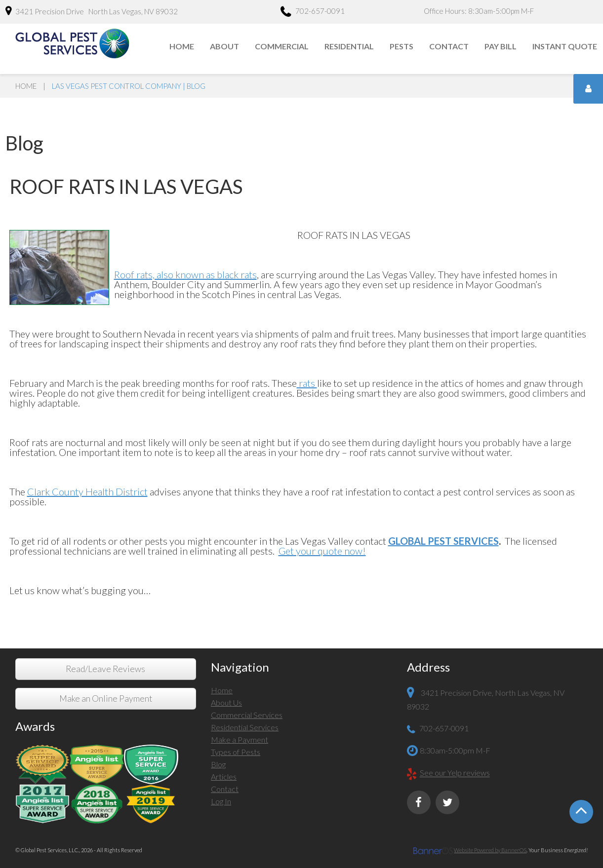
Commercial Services (247, 715)
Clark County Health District (87, 491)
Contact (449, 46)
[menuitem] (182, 46)
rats (307, 383)
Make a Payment (240, 739)
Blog (218, 764)
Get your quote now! (322, 551)
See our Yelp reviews (455, 773)
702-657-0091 (313, 12)
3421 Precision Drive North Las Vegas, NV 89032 (92, 11)
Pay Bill (501, 46)
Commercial (282, 46)
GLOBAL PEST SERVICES (443, 541)
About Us (226, 702)
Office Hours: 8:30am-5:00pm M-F (479, 11)
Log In (221, 801)
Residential (349, 46)
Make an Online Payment (106, 698)
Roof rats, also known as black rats (185, 274)
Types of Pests (236, 752)
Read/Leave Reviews (105, 669)
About (224, 46)
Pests (402, 46)
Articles (224, 776)
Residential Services (245, 727)
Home (182, 46)
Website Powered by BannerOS (490, 850)
